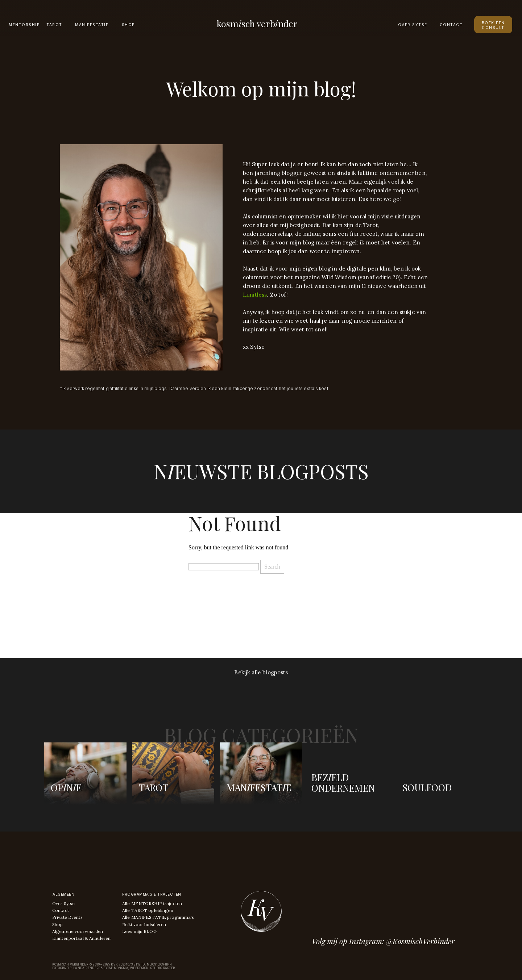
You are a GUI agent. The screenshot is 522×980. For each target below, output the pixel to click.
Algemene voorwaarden (78, 931)
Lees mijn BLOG (139, 931)
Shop (57, 924)
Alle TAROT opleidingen (148, 910)
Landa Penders (87, 968)
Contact (61, 910)
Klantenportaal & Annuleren (81, 938)
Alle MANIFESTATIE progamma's (158, 917)
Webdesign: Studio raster (153, 968)
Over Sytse (63, 903)
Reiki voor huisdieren (144, 924)
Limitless (255, 295)
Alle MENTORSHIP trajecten (152, 903)
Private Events (67, 917)
